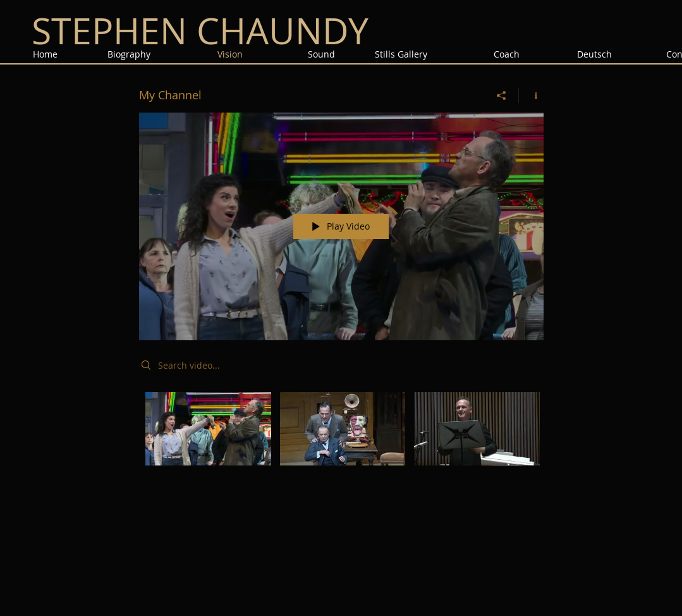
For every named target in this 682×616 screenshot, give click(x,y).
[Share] (502, 95)
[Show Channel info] (531, 95)
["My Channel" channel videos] (341, 437)
